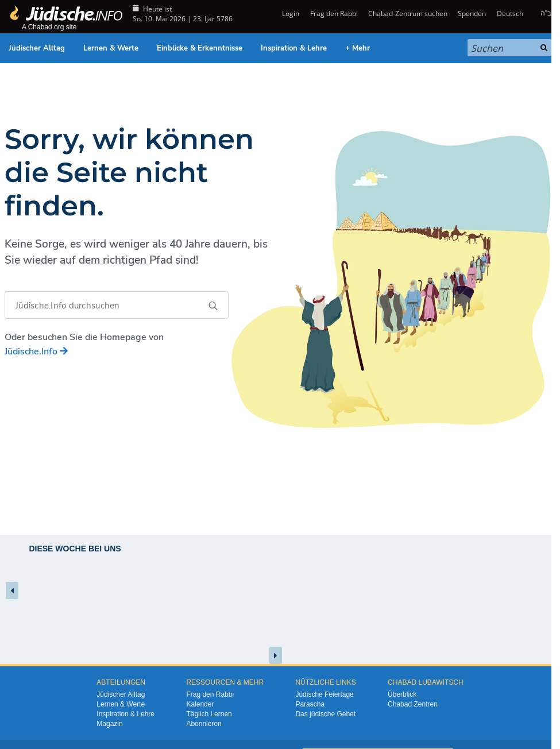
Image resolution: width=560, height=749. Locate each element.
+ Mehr (358, 48)
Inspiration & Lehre (294, 48)
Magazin (109, 724)
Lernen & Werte (111, 48)
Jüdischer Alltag (37, 48)
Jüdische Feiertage (324, 694)
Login (290, 13)
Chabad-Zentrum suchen (408, 13)
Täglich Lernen (209, 714)
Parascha (310, 704)
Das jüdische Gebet (325, 714)
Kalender (200, 704)
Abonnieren (204, 724)
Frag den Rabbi (334, 13)
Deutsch (510, 13)
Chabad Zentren (413, 704)
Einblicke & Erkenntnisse (200, 48)
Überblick (402, 694)
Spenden (472, 13)
